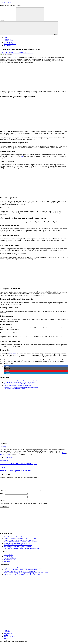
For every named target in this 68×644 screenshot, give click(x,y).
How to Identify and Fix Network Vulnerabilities (17, 386)
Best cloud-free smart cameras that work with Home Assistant (21, 550)
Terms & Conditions (9, 639)
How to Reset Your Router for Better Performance (18, 547)
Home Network (8, 39)
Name (2, 496)
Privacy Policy (8, 635)
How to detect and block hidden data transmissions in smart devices (23, 576)
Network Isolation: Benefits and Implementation (17, 384)
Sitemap (6, 640)
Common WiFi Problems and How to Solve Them (18, 545)
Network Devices (8, 41)
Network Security (9, 42)
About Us (6, 632)
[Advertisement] (34, 77)
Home (5, 38)
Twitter (64, 453)
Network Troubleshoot (10, 44)
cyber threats (13, 354)
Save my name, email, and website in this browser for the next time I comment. (25, 506)
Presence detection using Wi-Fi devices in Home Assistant (20, 544)
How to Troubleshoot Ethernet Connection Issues (17, 539)
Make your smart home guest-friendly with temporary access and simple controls (27, 575)
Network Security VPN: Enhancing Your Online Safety (19, 382)
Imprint (6, 637)
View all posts (4, 447)
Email (2, 499)
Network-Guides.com (6, 2)
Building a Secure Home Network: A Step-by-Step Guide (20, 541)
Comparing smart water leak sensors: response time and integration (23, 570)
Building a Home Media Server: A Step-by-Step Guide (19, 542)
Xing (1, 454)
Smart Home (7, 45)
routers (22, 156)
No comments (29, 53)
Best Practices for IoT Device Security (14, 389)
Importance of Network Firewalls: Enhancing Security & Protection (23, 381)
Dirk (23, 53)
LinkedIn (8, 454)
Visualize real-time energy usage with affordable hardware (20, 572)
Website (2, 502)
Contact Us (7, 634)
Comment (3, 493)
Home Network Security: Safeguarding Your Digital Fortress (21, 387)
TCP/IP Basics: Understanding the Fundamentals (17, 549)
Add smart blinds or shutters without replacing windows (19, 573)
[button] (7, 367)
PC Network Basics (9, 562)
